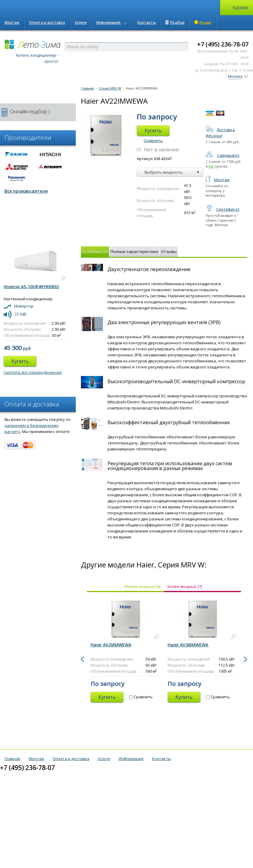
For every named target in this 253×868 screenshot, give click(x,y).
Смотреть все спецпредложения (33, 372)
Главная (87, 88)
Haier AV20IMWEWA (111, 645)
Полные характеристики (134, 251)
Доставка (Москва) (220, 133)
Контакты (147, 22)
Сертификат (223, 209)
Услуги (81, 22)
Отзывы (169, 251)
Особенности (95, 251)
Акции (203, 22)
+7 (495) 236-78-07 (223, 44)
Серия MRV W (110, 88)
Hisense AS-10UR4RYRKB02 (31, 287)
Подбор (175, 22)
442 (211, 166)
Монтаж (12, 22)
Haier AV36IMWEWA (188, 645)
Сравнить (153, 140)
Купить (153, 131)
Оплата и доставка (47, 22)
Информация (112, 22)
